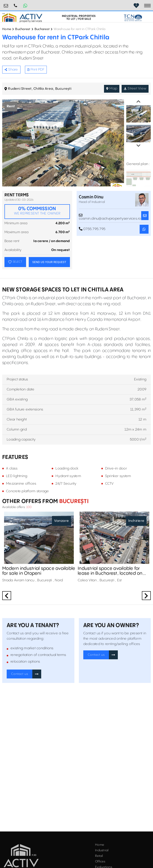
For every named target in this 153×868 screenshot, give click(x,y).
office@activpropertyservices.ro (6, 4)
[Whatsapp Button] (25, 6)
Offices (100, 862)
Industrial (102, 850)
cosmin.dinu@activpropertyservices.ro (110, 216)
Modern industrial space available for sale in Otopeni (39, 571)
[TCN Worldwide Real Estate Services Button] (133, 18)
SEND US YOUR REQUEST (49, 262)
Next (139, 146)
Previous (139, 102)
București (73, 501)
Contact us (20, 674)
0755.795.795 (16, 4)
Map (112, 89)
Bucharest (23, 29)
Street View (135, 89)
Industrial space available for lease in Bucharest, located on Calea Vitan (110, 571)
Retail (99, 856)
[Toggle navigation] (147, 6)
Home (7, 29)
